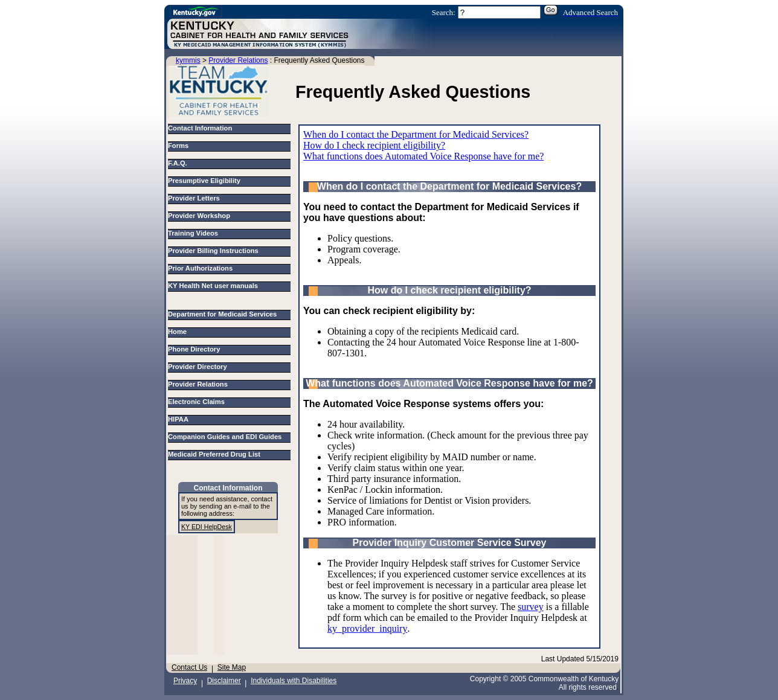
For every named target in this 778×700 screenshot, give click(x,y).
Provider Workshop (199, 216)
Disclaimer (224, 681)
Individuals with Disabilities (294, 681)
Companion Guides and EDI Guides (227, 437)
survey (531, 607)
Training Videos (193, 233)
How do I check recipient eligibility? (374, 145)
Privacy (185, 681)
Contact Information (200, 128)
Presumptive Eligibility (204, 181)
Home (179, 332)
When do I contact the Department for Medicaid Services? (416, 134)
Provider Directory (199, 367)
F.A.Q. (178, 163)
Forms (178, 146)
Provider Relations (238, 60)
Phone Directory (196, 349)
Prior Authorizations (200, 268)
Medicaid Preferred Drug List (216, 454)
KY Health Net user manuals (213, 286)
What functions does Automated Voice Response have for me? (423, 156)
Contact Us (189, 667)
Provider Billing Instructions (213, 251)
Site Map (232, 667)
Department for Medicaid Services (224, 314)
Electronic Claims (198, 402)
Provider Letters (194, 198)
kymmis (188, 60)
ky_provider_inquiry (367, 628)
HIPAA (180, 419)
